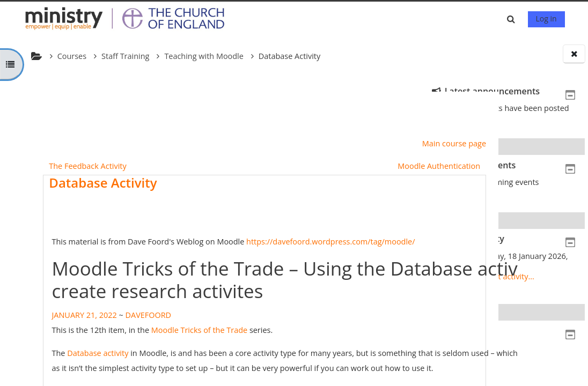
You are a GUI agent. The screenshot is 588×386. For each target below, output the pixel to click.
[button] (513, 19)
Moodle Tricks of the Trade (197, 330)
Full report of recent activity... (482, 276)
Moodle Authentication (342, 166)
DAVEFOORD (146, 315)
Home (449, 351)
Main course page (357, 143)
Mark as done (349, 225)
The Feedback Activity (85, 166)
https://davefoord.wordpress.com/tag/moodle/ (328, 242)
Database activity (95, 353)
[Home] (130, 18)
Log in (546, 18)
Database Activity (101, 183)
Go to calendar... (459, 192)
